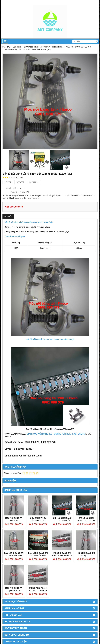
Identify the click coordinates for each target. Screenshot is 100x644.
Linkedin (34, 182)
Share (8, 182)
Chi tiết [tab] (8, 216)
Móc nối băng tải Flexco (14, 519)
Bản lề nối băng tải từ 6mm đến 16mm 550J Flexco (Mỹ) (38, 556)
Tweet (20, 182)
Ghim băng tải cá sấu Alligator (38, 519)
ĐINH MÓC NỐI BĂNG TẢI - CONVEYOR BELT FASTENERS (56, 434)
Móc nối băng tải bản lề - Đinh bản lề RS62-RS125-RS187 (62, 556)
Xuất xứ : (14, 192)
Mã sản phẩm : (12, 188)
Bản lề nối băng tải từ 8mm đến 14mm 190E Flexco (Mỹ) (29, 222)
